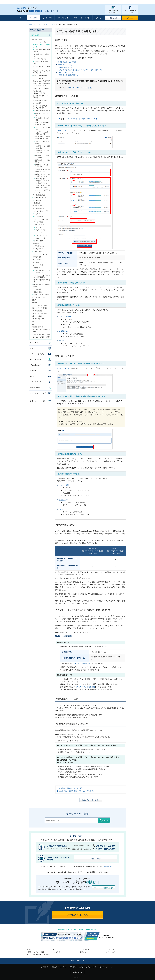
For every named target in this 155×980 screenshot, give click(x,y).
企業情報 (45, 967)
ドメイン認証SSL (66, 317)
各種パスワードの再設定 (39, 308)
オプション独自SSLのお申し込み (41, 46)
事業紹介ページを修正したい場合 (42, 152)
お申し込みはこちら (78, 915)
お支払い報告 (37, 289)
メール (33, 371)
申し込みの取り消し (38, 319)
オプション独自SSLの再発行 (41, 67)
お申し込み (130, 18)
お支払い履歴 (37, 292)
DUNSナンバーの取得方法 (41, 62)
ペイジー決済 (38, 216)
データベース (35, 382)
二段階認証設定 (36, 311)
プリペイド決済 (39, 241)
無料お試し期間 (36, 316)
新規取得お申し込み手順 (67, 62)
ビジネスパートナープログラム (130, 10)
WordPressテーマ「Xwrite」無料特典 (39, 92)
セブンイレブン (40, 225)
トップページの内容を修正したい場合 (42, 133)
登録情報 (34, 303)
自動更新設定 (37, 268)
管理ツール (35, 388)
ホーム (22, 18)
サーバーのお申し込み (40, 42)
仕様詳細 (37, 203)
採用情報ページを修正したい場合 (42, 166)
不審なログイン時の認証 (39, 313)
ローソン (38, 227)
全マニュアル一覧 (37, 401)
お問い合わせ (113, 18)
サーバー (34, 348)
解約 (33, 322)
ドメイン (34, 343)
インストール (35, 359)
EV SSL (62, 341)
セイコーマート (40, 238)
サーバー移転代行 (38, 78)
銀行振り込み (38, 214)
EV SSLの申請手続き (40, 59)
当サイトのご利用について (88, 967)
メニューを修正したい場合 (42, 128)
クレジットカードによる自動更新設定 (42, 271)
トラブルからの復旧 (38, 393)
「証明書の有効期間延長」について (71, 75)
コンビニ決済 (37, 252)
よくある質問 (47, 18)
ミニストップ (39, 233)
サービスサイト (77, 961)
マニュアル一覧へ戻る (91, 800)
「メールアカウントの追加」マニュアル (81, 119)
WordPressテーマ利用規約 (68, 967)
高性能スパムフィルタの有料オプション (41, 72)
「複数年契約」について (67, 72)
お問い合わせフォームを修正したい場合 (42, 175)
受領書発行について (39, 243)
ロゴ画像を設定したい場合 (42, 119)
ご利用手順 (37, 200)
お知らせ (98, 18)
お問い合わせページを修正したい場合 (42, 170)
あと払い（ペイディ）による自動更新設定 (42, 276)
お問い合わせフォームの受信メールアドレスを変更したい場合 (42, 181)
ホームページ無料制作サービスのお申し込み (41, 107)
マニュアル (33, 18)
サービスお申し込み (38, 297)
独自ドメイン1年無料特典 (41, 88)
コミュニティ (63, 18)
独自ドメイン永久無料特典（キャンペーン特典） (41, 85)
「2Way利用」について (66, 67)
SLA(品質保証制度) (39, 195)
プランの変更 (37, 103)
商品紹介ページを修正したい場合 (42, 156)
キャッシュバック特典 (40, 100)
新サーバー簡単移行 (39, 198)
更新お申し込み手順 (65, 65)
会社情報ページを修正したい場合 (42, 147)
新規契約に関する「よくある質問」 (72, 788)
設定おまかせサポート (40, 76)
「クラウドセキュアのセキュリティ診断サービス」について (80, 70)
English (80, 972)
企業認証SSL (64, 331)
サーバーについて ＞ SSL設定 (80, 88)
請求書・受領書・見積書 (40, 295)
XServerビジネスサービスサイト (113, 10)
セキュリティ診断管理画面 (82, 663)
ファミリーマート (41, 235)
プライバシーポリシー (106, 967)
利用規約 (54, 967)
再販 (33, 324)
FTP (32, 376)
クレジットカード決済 (41, 211)
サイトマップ (110, 952)
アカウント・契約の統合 (39, 305)
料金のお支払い (37, 249)
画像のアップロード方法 (42, 114)
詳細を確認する (109, 866)
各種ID (33, 300)
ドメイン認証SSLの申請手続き (41, 50)
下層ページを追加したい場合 (42, 142)
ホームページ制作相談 (103, 888)
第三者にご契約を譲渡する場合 (41, 331)
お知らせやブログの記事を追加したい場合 (42, 138)
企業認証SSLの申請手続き (41, 55)
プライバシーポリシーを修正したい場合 (42, 186)
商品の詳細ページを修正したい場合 (42, 161)
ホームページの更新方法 (42, 110)
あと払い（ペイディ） (41, 219)
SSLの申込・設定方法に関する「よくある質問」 (77, 791)
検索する (104, 821)
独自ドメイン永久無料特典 (41, 81)
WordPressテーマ (37, 365)
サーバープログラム (38, 354)
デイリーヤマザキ (41, 230)
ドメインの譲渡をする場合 (41, 337)
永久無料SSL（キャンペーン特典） (41, 97)
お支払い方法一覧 (38, 208)
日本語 (75, 972)
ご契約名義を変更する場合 (41, 334)
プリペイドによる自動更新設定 (42, 281)
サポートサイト (38, 11)
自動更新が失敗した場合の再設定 (41, 286)
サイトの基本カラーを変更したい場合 (42, 124)
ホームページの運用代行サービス (42, 191)
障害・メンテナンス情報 (82, 18)
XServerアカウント (64, 131)
